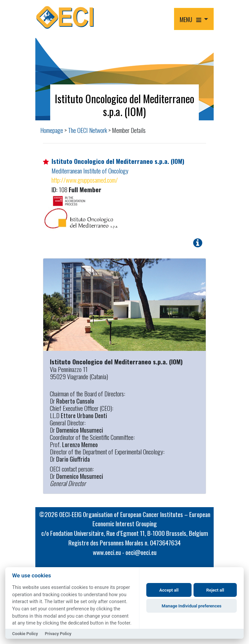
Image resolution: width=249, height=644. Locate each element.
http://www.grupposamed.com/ (85, 180)
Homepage (52, 130)
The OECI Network (88, 130)
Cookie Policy (25, 634)
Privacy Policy (58, 634)
